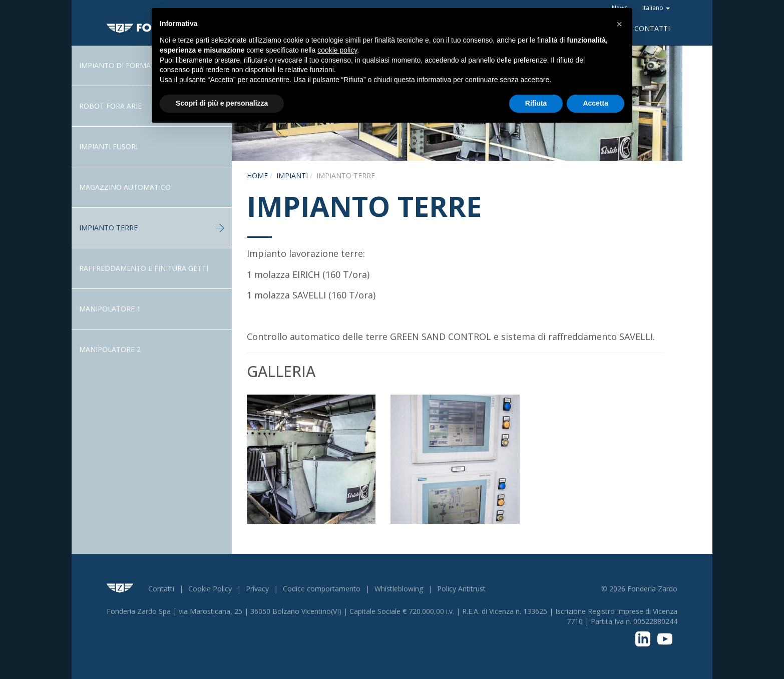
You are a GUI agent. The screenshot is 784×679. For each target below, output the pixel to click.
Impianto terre (152, 228)
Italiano (656, 8)
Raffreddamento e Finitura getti (144, 268)
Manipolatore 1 (110, 309)
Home (257, 176)
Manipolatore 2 (110, 349)
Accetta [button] (596, 103)
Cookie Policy (210, 589)
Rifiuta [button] (536, 103)
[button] (619, 24)
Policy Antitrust (461, 589)
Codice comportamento (322, 589)
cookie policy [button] (337, 50)
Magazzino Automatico (125, 187)
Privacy (257, 589)
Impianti (292, 176)
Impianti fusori (108, 146)
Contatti (652, 28)
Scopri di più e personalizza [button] (222, 103)
